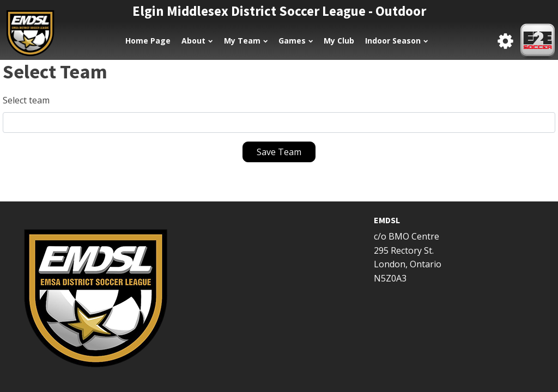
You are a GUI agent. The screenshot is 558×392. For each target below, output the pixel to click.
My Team (246, 41)
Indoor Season (396, 41)
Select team (26, 100)
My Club (339, 41)
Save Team (279, 152)
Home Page (148, 41)
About (197, 41)
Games (296, 41)
